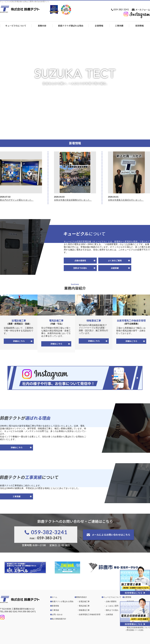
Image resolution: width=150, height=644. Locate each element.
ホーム (54, 597)
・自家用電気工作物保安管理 (89, 615)
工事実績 (55, 610)
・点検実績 (108, 615)
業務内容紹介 (82, 597)
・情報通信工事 (83, 610)
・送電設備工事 (83, 601)
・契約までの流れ (111, 610)
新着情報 (55, 606)
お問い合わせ (57, 615)
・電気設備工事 (83, 606)
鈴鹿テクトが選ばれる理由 (63, 601)
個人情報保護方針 (59, 619)
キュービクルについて (112, 597)
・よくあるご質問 (111, 606)
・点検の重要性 (110, 601)
